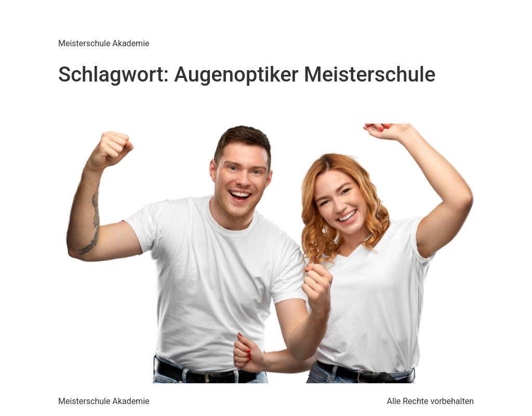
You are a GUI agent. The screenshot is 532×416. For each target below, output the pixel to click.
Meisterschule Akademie (173, 21)
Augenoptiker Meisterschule (163, 105)
